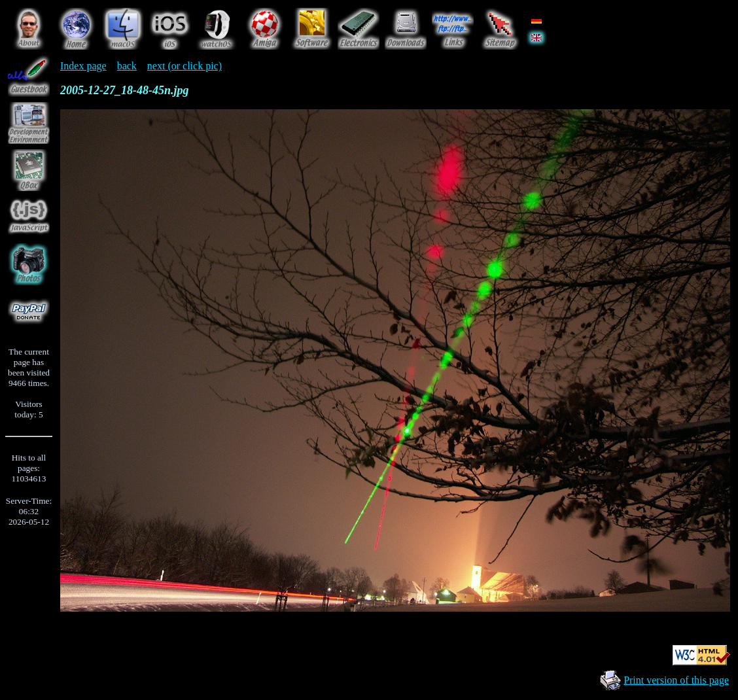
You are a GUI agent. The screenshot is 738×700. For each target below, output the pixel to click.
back (127, 66)
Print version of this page (676, 680)
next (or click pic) (184, 66)
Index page (83, 66)
